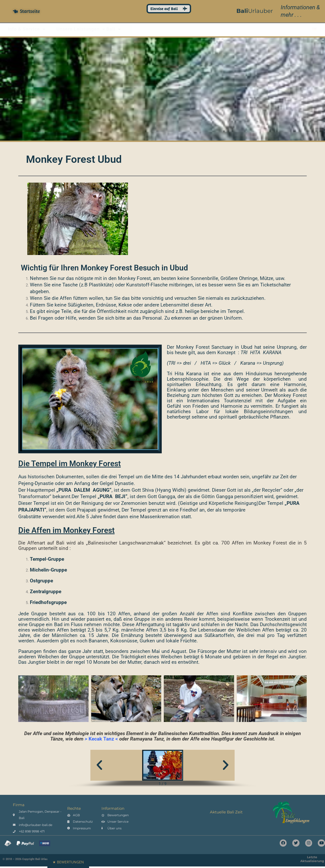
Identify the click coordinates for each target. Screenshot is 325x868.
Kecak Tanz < (103, 739)
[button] (99, 765)
